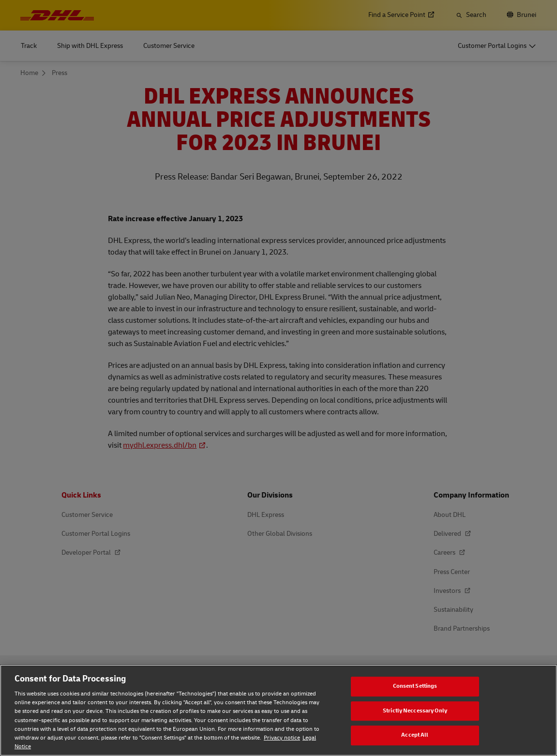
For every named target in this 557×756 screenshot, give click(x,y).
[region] (278, 710)
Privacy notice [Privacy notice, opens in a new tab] (282, 738)
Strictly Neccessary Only (415, 711)
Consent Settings (415, 686)
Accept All (415, 735)
